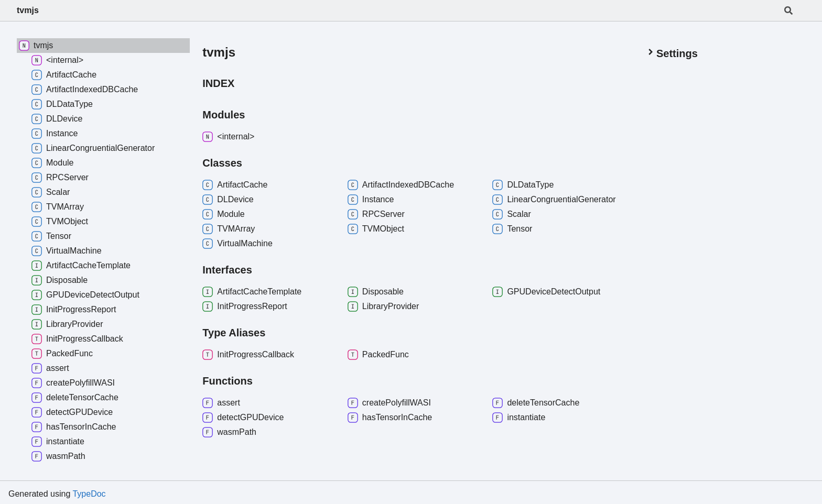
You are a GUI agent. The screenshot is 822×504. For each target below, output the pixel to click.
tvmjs (28, 10)
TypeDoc (89, 494)
